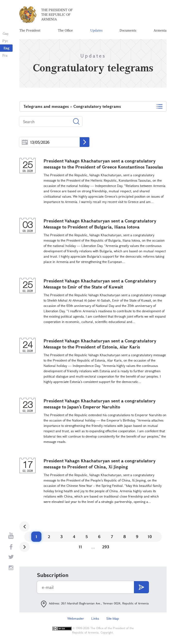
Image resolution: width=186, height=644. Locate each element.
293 (106, 547)
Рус (5, 41)
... (25, 142)
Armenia (160, 30)
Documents (128, 30)
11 (80, 547)
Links (95, 618)
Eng (7, 48)
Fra (5, 55)
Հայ (5, 33)
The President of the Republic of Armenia (57, 14)
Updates (96, 30)
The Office (65, 30)
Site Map (113, 618)
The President (30, 30)
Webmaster (76, 618)
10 (150, 537)
